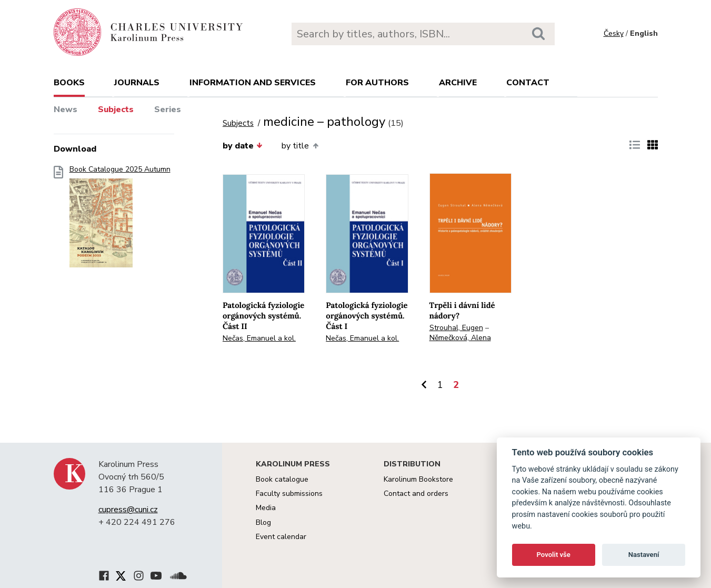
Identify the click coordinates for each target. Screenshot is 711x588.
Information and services (253, 83)
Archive (458, 83)
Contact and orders (416, 494)
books (69, 83)
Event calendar (281, 537)
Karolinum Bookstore (418, 479)
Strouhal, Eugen (456, 328)
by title (300, 146)
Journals (137, 83)
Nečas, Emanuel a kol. (259, 338)
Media (266, 508)
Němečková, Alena (460, 338)
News (66, 109)
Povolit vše (554, 555)
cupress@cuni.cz (128, 510)
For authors (377, 83)
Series (168, 109)
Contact (528, 83)
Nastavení (644, 555)
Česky (614, 33)
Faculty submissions (289, 494)
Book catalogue (282, 479)
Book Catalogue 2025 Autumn (120, 220)
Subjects (116, 109)
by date (243, 146)
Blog (263, 522)
